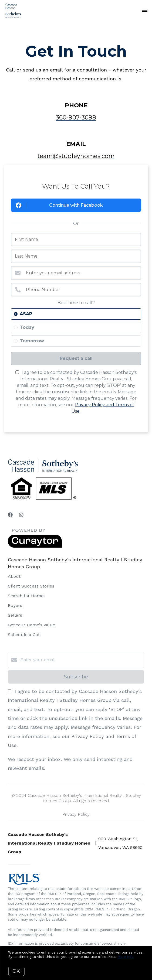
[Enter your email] (81, 660)
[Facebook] (10, 515)
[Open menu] (145, 11)
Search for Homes (27, 596)
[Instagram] (21, 515)
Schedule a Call (24, 635)
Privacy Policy (76, 814)
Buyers (15, 605)
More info (126, 957)
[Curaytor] (35, 546)
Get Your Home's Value (31, 625)
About (14, 576)
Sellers (15, 615)
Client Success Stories (31, 586)
